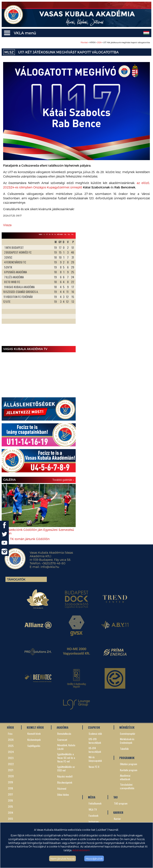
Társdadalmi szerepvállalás (127, 786)
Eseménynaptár (128, 734)
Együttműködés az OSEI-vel (66, 768)
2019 (10, 782)
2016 (10, 800)
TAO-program (121, 803)
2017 (10, 794)
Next (70, 291)
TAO (115, 797)
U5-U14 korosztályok (95, 750)
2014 (11, 813)
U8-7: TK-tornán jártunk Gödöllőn (26, 539)
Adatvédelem (81, 850)
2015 (10, 806)
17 (47, 234)
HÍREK (10, 727)
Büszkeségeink (65, 782)
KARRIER (118, 812)
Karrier (117, 819)
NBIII (41, 234)
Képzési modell (65, 776)
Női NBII (60, 234)
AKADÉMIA (62, 727)
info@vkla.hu (50, 567)
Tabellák (124, 749)
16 (50, 234)
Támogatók (16, 579)
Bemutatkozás (64, 734)
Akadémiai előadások (125, 777)
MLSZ (9, 52)
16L (69, 234)
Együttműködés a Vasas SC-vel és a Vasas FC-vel (66, 758)
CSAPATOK (94, 727)
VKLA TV (93, 809)
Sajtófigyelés (34, 746)
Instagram (94, 822)
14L (72, 234)
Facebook (93, 816)
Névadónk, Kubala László (66, 747)
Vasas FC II (94, 767)
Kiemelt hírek (34, 734)
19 (44, 234)
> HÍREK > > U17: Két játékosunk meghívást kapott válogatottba (115, 42)
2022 (11, 764)
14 (55, 234)
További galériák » (63, 480)
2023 (11, 758)
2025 (11, 746)
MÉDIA (92, 797)
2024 (99, 42)
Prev (7, 291)
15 (52, 234)
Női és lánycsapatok (95, 759)
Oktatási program (129, 764)
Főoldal (84, 42)
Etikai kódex (63, 795)
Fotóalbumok (95, 803)
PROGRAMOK (127, 758)
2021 (11, 770)
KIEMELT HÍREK (35, 727)
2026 (11, 740)
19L (65, 234)
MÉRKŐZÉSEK (127, 727)
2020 (11, 776)
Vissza (7, 225)
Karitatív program (129, 770)
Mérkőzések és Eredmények (127, 741)
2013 (10, 819)
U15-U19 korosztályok (95, 741)
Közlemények (34, 740)
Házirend (62, 788)
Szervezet (62, 740)
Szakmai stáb (95, 734)
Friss (10, 734)
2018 (10, 788)
